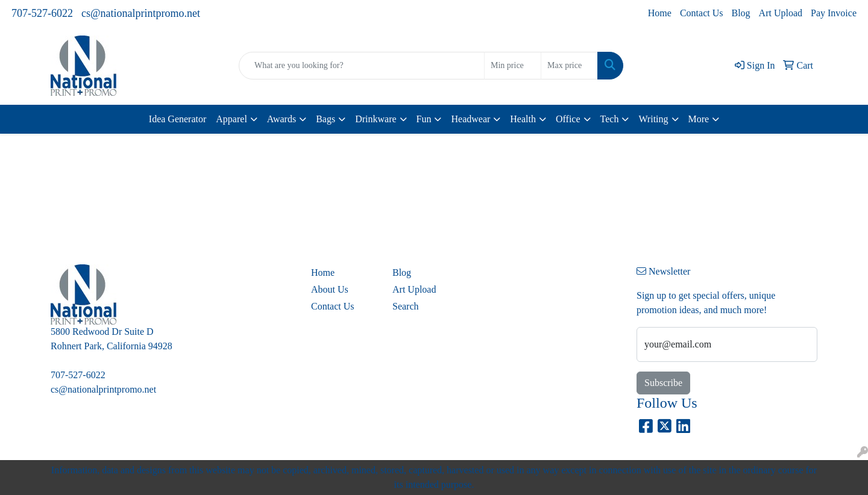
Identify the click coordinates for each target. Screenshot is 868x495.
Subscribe (663, 383)
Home (660, 13)
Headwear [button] (470, 119)
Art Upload (781, 13)
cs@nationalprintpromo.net (141, 13)
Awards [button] (281, 119)
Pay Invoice (834, 13)
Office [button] (568, 119)
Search (406, 306)
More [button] (699, 119)
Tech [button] (610, 119)
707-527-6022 (42, 13)
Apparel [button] (231, 119)
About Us (330, 289)
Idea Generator (178, 119)
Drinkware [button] (376, 119)
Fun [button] (424, 119)
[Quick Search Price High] (569, 66)
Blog (741, 13)
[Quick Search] (362, 66)
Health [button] (523, 119)
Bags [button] (325, 119)
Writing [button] (653, 119)
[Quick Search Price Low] (513, 66)
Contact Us (702, 13)
